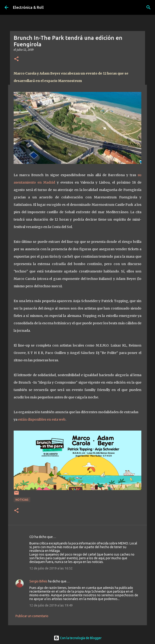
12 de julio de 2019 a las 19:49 (51, 605)
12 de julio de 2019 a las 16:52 (51, 568)
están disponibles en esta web (42, 419)
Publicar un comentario (32, 616)
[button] (16, 59)
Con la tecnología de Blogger (78, 638)
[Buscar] (149, 7)
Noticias (22, 500)
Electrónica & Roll (28, 7)
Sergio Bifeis (38, 581)
